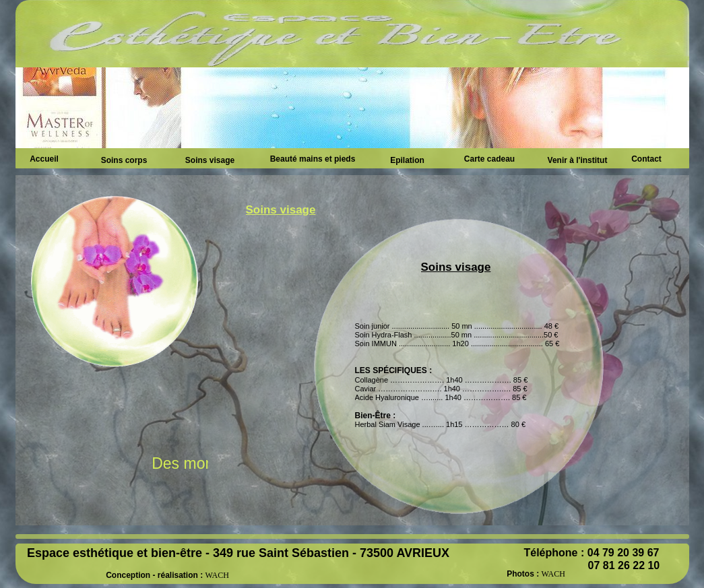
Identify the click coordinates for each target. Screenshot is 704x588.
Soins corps (124, 160)
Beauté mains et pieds (313, 159)
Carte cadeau (489, 159)
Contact (646, 159)
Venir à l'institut (578, 160)
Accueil (44, 159)
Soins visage (210, 160)
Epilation (407, 160)
